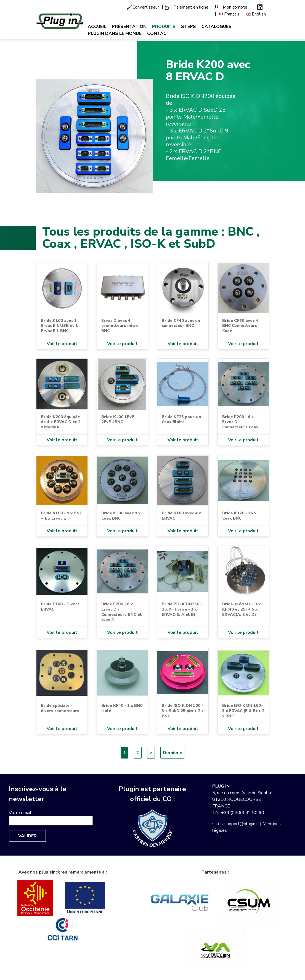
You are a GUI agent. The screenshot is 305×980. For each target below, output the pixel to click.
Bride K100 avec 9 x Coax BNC (121, 516)
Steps (189, 27)
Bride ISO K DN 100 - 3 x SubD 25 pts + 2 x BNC (183, 711)
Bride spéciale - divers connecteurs (60, 708)
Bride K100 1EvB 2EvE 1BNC (118, 419)
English (259, 14)
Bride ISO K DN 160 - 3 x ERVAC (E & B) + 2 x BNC (243, 711)
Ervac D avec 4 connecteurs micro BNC (120, 326)
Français (232, 14)
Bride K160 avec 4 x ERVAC (181, 516)
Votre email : (21, 813)
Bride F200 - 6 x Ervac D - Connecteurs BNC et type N (122, 612)
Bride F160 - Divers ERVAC (60, 607)
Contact (158, 33)
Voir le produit (62, 344)
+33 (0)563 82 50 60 (243, 813)
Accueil (97, 27)
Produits (164, 27)
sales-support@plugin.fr (236, 824)
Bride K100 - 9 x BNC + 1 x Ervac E (62, 516)
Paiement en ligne (191, 7)
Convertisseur (146, 7)
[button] (94, 136)
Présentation (129, 27)
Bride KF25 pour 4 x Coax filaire (181, 419)
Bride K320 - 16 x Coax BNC (239, 516)
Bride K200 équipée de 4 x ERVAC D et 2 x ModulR (61, 422)
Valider (27, 836)
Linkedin (260, 7)
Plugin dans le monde (115, 33)
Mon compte (235, 7)
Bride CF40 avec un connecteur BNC (181, 323)
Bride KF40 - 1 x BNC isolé (122, 708)
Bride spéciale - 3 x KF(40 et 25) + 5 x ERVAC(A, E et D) (241, 609)
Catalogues (217, 27)
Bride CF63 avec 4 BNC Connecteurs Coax (240, 326)
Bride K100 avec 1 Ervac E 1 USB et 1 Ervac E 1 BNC (59, 326)
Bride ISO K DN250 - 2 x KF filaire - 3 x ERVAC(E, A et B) (182, 609)
